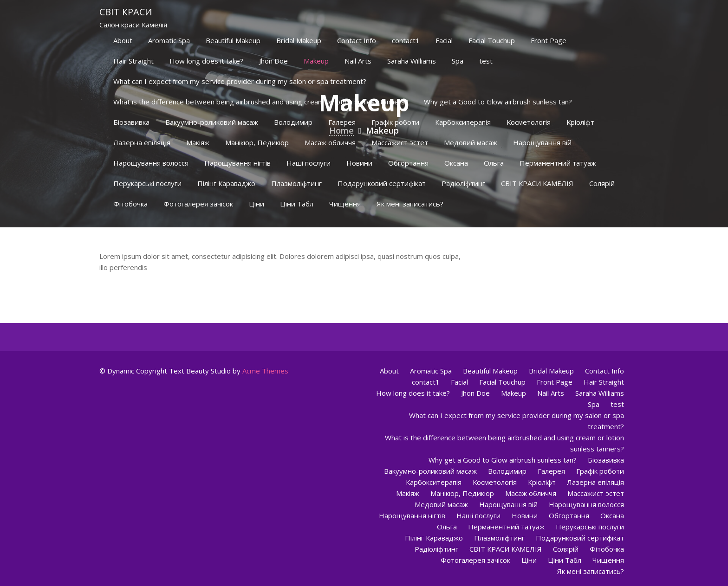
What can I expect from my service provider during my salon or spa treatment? (240, 81)
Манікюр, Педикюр (257, 142)
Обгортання (408, 163)
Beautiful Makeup (233, 40)
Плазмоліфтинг (296, 183)
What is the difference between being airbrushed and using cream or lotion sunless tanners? (261, 102)
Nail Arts (358, 61)
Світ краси (126, 12)
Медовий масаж (471, 142)
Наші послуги (309, 163)
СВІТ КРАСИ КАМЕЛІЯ (537, 183)
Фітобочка (130, 204)
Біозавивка (131, 122)
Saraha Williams (412, 61)
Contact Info (357, 40)
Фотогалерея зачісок (198, 204)
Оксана (456, 163)
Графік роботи (395, 122)
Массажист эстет (400, 142)
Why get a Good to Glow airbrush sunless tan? (498, 102)
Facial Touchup (492, 40)
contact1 (406, 40)
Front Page (549, 40)
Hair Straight (133, 61)
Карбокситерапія (463, 122)
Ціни (257, 204)
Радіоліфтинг (463, 183)
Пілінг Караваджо (226, 183)
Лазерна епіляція (142, 142)
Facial (444, 40)
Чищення (345, 204)
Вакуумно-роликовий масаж (212, 122)
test (486, 61)
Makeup (316, 61)
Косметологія (529, 122)
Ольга (494, 163)
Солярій (602, 183)
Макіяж (198, 142)
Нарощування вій (542, 142)
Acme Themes (265, 371)
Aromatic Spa (169, 40)
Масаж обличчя (330, 142)
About (123, 40)
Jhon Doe (273, 61)
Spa (458, 61)
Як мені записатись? (410, 204)
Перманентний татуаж (558, 163)
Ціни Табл (297, 204)
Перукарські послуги (147, 183)
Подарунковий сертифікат (382, 183)
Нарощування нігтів (237, 163)
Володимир (293, 122)
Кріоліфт (580, 122)
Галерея (342, 122)
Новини (359, 163)
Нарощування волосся (151, 163)
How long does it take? (206, 61)
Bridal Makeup (299, 40)
